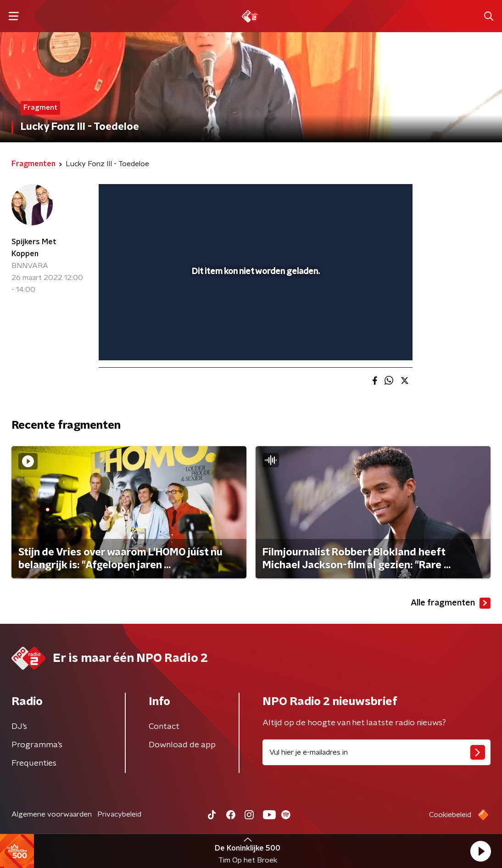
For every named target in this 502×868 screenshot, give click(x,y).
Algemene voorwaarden (52, 814)
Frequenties (34, 763)
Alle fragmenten (451, 603)
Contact (164, 727)
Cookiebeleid (450, 815)
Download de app (182, 745)
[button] (480, 851)
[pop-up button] (374, 340)
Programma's (37, 745)
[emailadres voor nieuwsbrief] (376, 752)
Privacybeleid (119, 814)
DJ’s (19, 727)
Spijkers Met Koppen (34, 248)
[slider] (254, 317)
